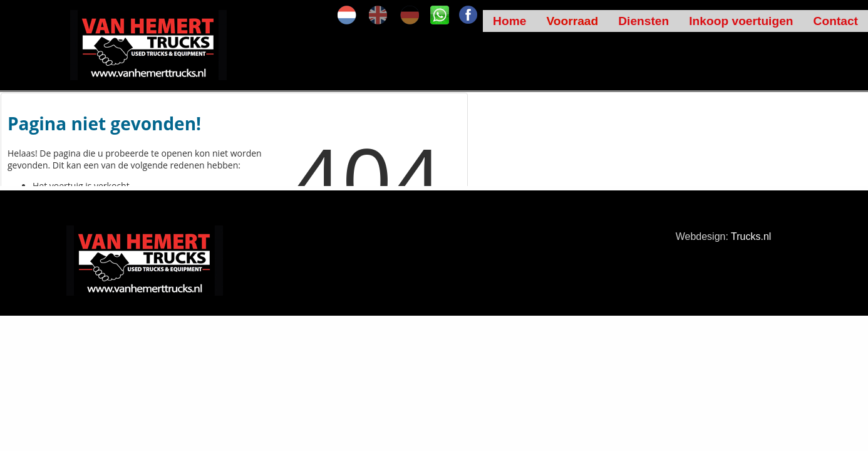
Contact (836, 21)
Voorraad (572, 21)
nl (347, 15)
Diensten (643, 21)
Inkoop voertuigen (741, 21)
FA (468, 15)
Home (509, 21)
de (410, 15)
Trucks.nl (751, 236)
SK (440, 15)
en (378, 15)
